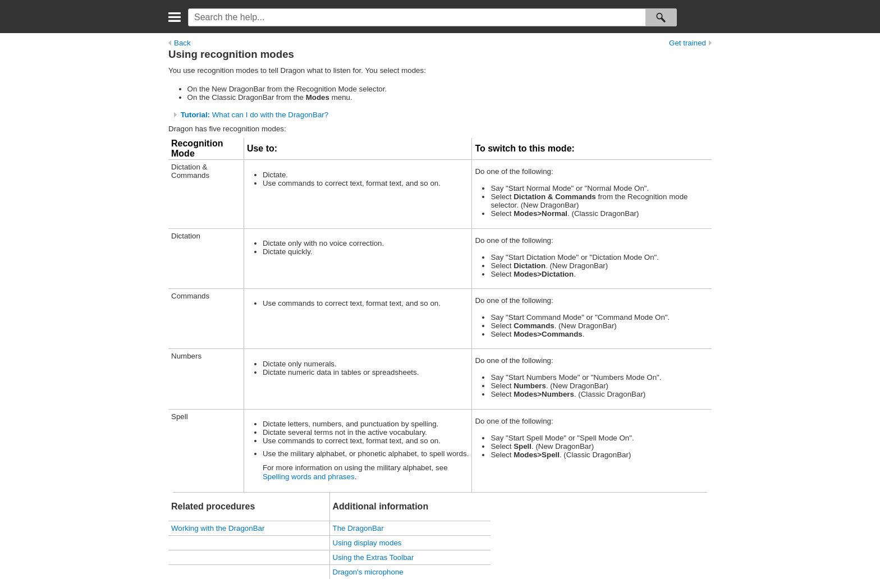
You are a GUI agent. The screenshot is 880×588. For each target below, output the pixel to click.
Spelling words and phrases (309, 477)
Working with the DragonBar (218, 528)
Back (180, 43)
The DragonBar (358, 528)
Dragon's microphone (368, 572)
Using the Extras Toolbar (373, 557)
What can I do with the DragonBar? (255, 115)
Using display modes (367, 543)
